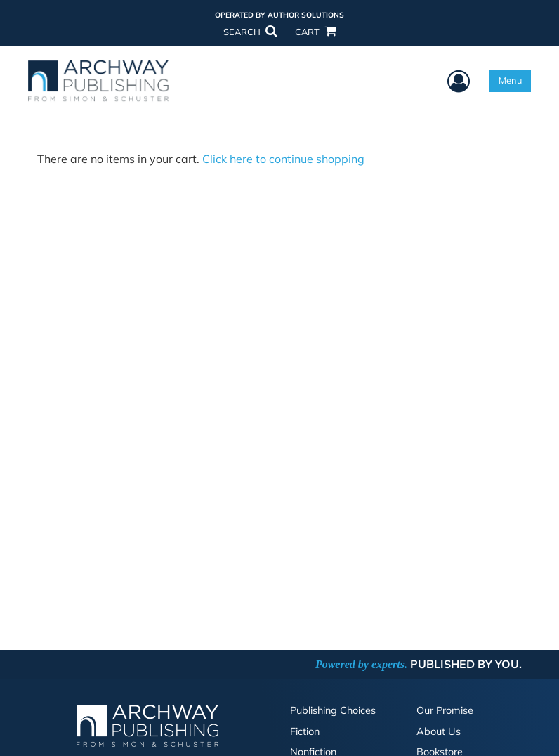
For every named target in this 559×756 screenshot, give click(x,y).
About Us (439, 731)
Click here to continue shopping (283, 159)
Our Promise (445, 710)
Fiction (305, 731)
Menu (510, 80)
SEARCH (250, 32)
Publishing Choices (333, 710)
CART (315, 32)
